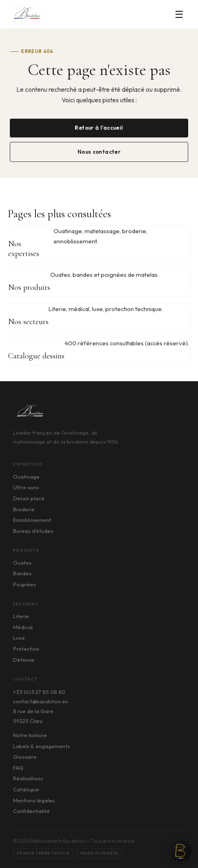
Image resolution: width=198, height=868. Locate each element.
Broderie (24, 509)
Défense (24, 660)
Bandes (22, 573)
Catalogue (26, 789)
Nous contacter (99, 152)
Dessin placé (29, 498)
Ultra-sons (26, 487)
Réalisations (28, 778)
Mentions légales (34, 800)
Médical (23, 627)
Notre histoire (30, 735)
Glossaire (25, 757)
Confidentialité (31, 811)
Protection (26, 649)
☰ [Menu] (179, 14)
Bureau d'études (33, 531)
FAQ (18, 768)
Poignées (24, 584)
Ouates (22, 563)
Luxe (19, 638)
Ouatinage (26, 477)
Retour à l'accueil (99, 128)
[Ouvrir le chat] (180, 850)
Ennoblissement (32, 520)
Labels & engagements (41, 746)
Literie (21, 616)
